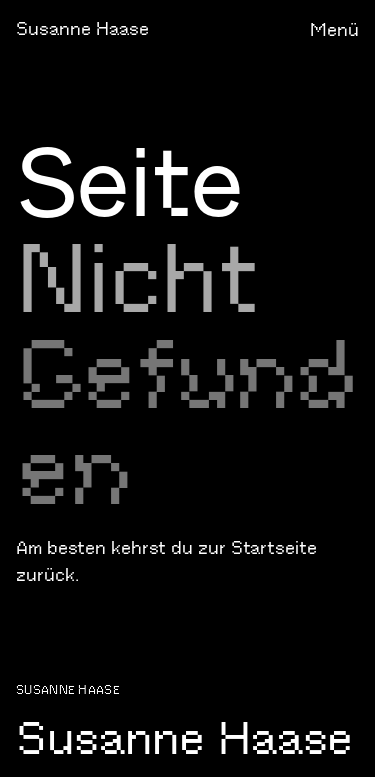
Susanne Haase (82, 29)
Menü (334, 30)
